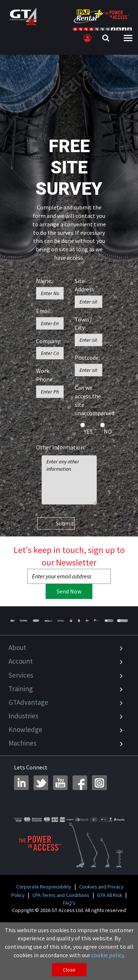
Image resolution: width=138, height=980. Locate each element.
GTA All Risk (110, 895)
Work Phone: (45, 375)
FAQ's (69, 903)
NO (108, 431)
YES (88, 431)
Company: (49, 341)
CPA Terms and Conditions (61, 895)
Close (69, 970)
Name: (44, 281)
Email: (44, 311)
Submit (65, 523)
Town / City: (83, 324)
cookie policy (107, 955)
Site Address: (85, 285)
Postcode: (87, 358)
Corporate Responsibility (44, 887)
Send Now (69, 591)
